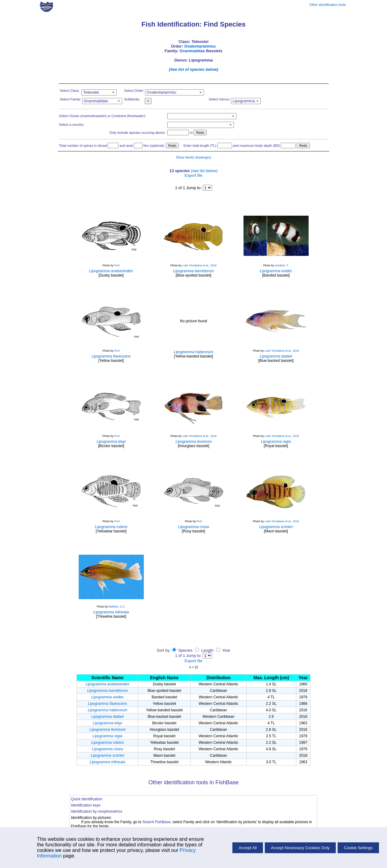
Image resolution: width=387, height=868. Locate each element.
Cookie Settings (358, 848)
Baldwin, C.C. (117, 607)
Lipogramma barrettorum (107, 691)
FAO (117, 265)
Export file (193, 175)
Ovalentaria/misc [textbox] (162, 92)
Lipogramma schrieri (108, 756)
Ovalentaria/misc (200, 46)
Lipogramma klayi (107, 723)
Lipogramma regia (108, 736)
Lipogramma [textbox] (243, 101)
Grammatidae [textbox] (96, 101)
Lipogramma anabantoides (107, 684)
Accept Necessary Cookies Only (300, 848)
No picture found (193, 321)
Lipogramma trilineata (108, 762)
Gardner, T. (282, 265)
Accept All (248, 848)
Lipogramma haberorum (107, 710)
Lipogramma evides (108, 697)
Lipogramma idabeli (108, 717)
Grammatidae (192, 51)
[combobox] (99, 92)
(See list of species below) (193, 69)
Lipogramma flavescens (108, 704)
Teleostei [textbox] (91, 92)
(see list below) (204, 171)
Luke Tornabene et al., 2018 (199, 265)
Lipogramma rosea (107, 749)
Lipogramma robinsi (108, 743)
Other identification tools (328, 5)
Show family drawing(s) (193, 157)
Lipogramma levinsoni (108, 730)
